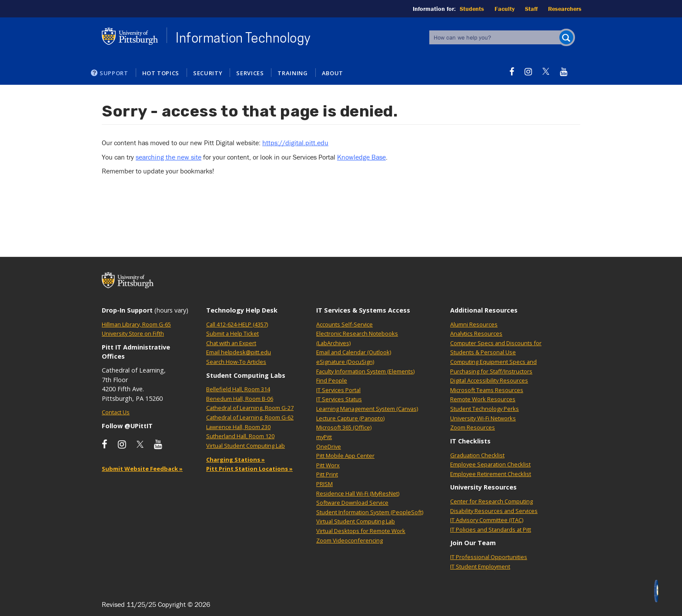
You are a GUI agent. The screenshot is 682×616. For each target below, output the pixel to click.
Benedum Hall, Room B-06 (240, 399)
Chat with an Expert (231, 343)
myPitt (324, 437)
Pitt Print (327, 474)
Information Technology (243, 38)
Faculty (505, 9)
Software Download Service (352, 503)
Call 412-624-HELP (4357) (237, 324)
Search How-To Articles (236, 362)
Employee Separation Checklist (490, 464)
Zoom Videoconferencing (349, 540)
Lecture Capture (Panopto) (350, 418)
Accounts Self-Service (344, 324)
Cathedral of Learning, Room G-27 (250, 408)
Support (114, 73)
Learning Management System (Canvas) (367, 409)
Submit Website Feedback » (142, 469)
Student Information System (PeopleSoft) (370, 512)
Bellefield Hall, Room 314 (238, 389)
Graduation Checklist (477, 455)
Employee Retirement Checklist (491, 474)
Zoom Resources (473, 427)
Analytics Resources (476, 333)
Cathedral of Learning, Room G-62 (250, 417)
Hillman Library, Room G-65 (136, 324)
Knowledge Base (361, 157)
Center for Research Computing (491, 501)
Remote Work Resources (483, 399)
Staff (531, 9)
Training (293, 73)
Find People (332, 380)
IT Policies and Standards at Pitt (491, 529)
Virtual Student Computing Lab (246, 446)
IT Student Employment (480, 566)
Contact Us (116, 412)
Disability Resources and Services (494, 511)
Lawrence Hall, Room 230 (238, 427)
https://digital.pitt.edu (295, 143)
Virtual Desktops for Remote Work (361, 531)
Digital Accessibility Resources (489, 380)
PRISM (324, 484)
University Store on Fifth (133, 333)
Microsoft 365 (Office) (344, 427)
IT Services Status (339, 399)
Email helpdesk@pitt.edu (239, 352)
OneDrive (329, 446)
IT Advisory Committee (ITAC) (487, 520)
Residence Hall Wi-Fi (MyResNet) (358, 493)
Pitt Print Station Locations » (249, 469)
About (333, 73)
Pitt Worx (328, 465)
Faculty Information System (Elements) (365, 371)
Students (472, 9)
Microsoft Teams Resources (487, 390)
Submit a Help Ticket (232, 333)
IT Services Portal (338, 390)
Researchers (565, 9)
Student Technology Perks (485, 409)
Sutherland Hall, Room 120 (240, 436)
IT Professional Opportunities (489, 557)
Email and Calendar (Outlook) (354, 352)
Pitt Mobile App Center (345, 456)
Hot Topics (161, 73)
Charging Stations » (236, 460)
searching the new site (169, 157)
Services (250, 73)
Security (208, 73)
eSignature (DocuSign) (345, 362)
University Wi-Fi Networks (483, 418)
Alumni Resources (474, 324)
